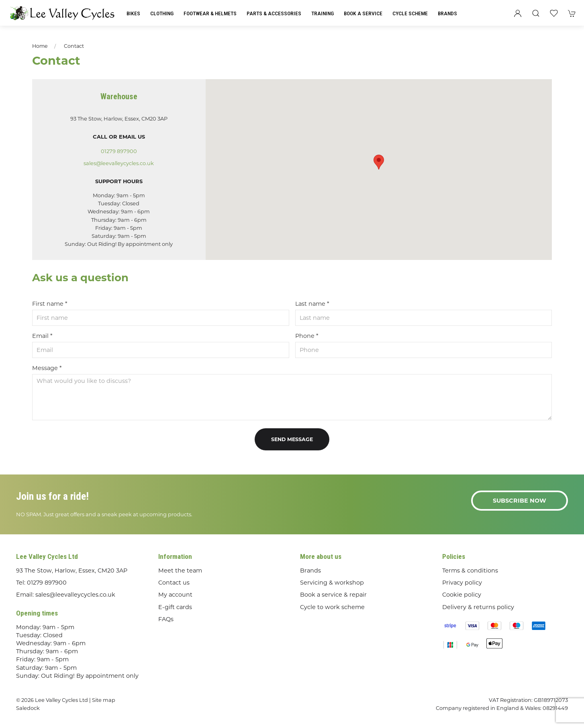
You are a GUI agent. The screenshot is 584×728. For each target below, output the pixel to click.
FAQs (166, 619)
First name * (50, 304)
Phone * (307, 336)
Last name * (312, 304)
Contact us (174, 583)
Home (40, 46)
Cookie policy (462, 595)
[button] (536, 13)
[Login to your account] (518, 13)
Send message (292, 439)
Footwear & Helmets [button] (210, 13)
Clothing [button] (162, 13)
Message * (47, 368)
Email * (42, 336)
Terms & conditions (470, 571)
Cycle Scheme (410, 13)
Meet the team (180, 571)
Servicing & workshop (332, 583)
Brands (447, 13)
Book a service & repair (333, 595)
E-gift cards (175, 607)
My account (175, 595)
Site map (104, 700)
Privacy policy (462, 583)
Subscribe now (520, 501)
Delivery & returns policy (478, 607)
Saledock (28, 708)
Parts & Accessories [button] (274, 13)
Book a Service (363, 13)
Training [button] (323, 13)
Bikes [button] (133, 13)
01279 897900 (119, 151)
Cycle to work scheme (332, 607)
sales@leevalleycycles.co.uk (119, 163)
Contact (74, 46)
